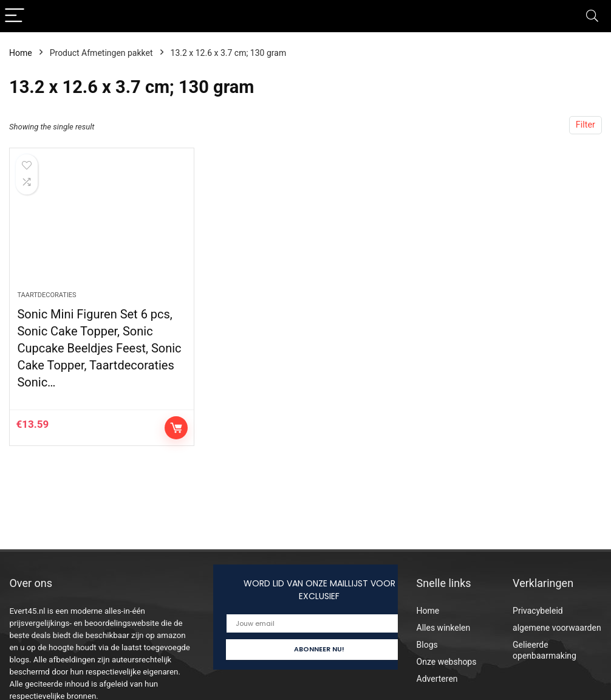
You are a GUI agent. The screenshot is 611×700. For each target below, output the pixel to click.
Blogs (427, 645)
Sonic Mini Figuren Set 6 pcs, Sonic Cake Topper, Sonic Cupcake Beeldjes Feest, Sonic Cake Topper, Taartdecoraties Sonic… (99, 348)
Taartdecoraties (46, 295)
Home (21, 53)
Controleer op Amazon (176, 428)
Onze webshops (447, 662)
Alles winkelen (444, 628)
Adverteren (437, 679)
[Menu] (15, 16)
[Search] (592, 16)
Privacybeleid (538, 611)
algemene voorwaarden (557, 628)
